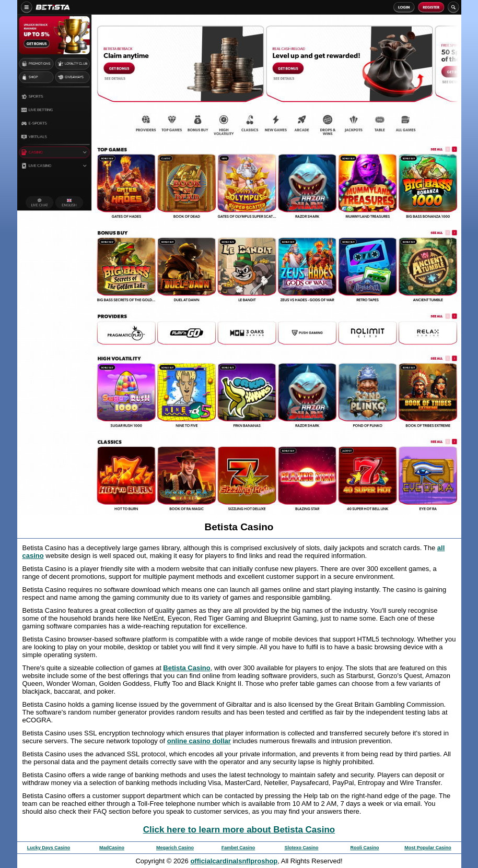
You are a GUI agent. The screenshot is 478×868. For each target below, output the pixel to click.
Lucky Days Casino (49, 848)
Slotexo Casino (301, 848)
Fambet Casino (238, 848)
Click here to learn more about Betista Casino (239, 830)
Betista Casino (186, 668)
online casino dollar (199, 741)
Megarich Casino (175, 848)
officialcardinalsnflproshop (234, 861)
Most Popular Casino (428, 848)
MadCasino (112, 848)
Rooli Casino (364, 848)
